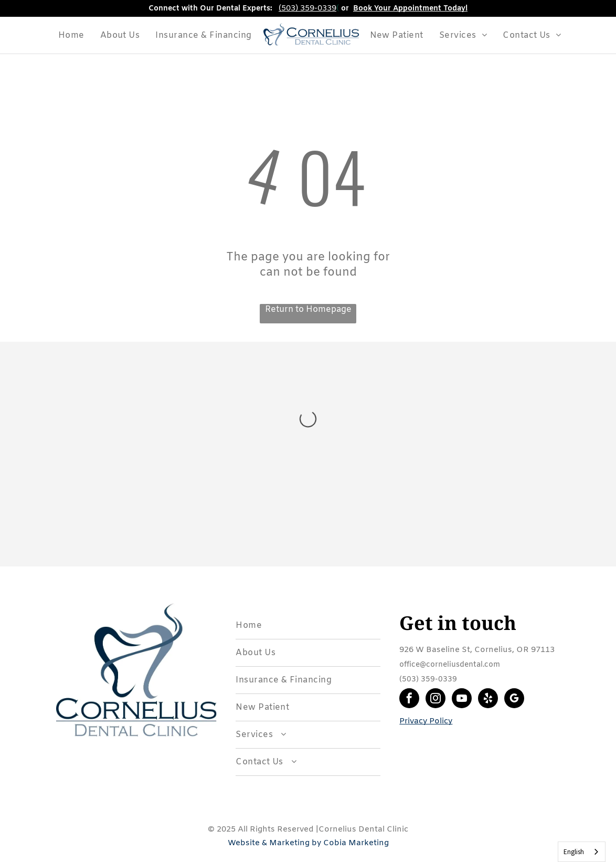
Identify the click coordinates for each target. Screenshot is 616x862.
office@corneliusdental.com (450, 665)
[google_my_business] (514, 700)
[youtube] (462, 700)
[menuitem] (71, 35)
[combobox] (582, 852)
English (574, 852)
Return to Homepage (308, 309)
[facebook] (409, 700)
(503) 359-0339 (307, 8)
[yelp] (488, 700)
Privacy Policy (426, 721)
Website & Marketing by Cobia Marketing (308, 843)
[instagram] (436, 700)
